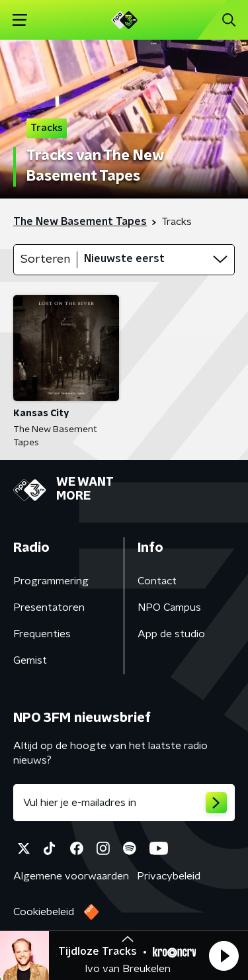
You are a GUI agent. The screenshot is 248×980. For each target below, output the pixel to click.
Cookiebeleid (44, 912)
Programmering (51, 581)
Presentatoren (49, 607)
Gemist (30, 660)
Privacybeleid (169, 876)
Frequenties (42, 634)
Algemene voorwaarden (71, 876)
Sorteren (45, 259)
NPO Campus (169, 607)
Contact (157, 581)
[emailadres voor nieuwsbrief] (124, 803)
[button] (224, 956)
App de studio (171, 634)
